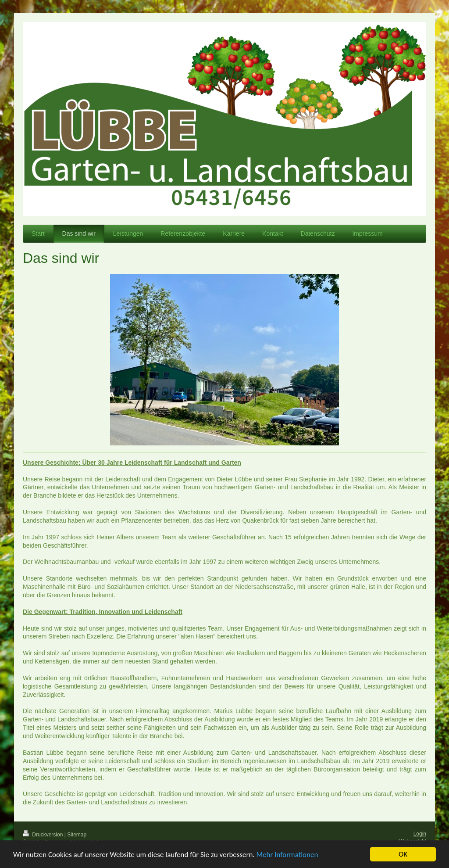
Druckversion (44, 835)
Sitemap (77, 835)
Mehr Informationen (287, 855)
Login (420, 834)
